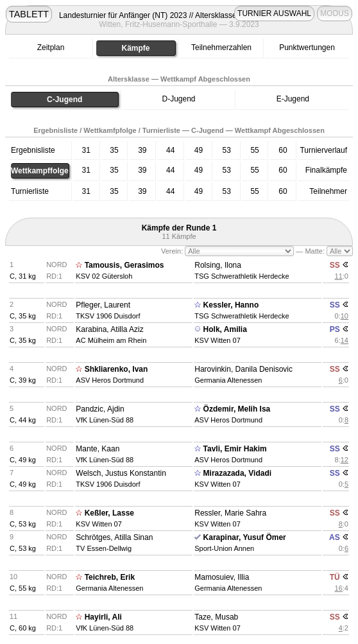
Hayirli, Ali (103, 617)
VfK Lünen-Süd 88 (105, 420)
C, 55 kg (23, 588)
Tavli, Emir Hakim (235, 449)
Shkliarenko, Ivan (116, 369)
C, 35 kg (23, 316)
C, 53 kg (23, 524)
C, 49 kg (23, 460)
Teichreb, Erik (110, 577)
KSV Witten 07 (217, 340)
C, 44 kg (23, 420)
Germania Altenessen (228, 380)
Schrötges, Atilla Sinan (114, 537)
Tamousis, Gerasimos (124, 265)
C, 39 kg (23, 380)
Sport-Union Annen (224, 548)
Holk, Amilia (225, 329)
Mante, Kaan (98, 449)
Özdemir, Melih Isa (237, 409)
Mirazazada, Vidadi (237, 473)
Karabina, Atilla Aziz (109, 329)
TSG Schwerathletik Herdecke (242, 276)
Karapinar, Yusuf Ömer (245, 537)
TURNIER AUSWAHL (274, 13)
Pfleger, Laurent (103, 305)
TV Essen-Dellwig (104, 548)
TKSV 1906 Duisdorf (108, 316)
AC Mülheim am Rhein (111, 340)
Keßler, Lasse (109, 513)
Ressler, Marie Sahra (230, 513)
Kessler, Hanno (231, 305)
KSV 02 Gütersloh (104, 276)
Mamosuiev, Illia (222, 577)
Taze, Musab (216, 617)
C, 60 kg (23, 628)
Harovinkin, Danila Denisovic (243, 369)
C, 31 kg (23, 276)
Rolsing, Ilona (218, 265)
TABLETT (29, 14)
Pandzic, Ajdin (100, 409)
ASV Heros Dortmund (110, 380)
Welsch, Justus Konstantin (121, 473)
